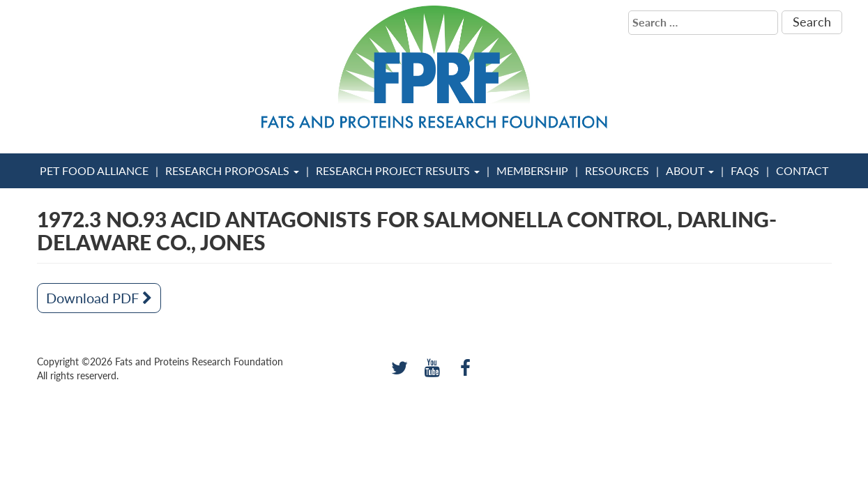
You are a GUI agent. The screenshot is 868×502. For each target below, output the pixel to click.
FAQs (745, 170)
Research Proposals (232, 170)
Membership (532, 170)
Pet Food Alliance (94, 170)
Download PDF (99, 298)
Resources (617, 170)
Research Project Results (398, 170)
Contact (802, 170)
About (690, 170)
